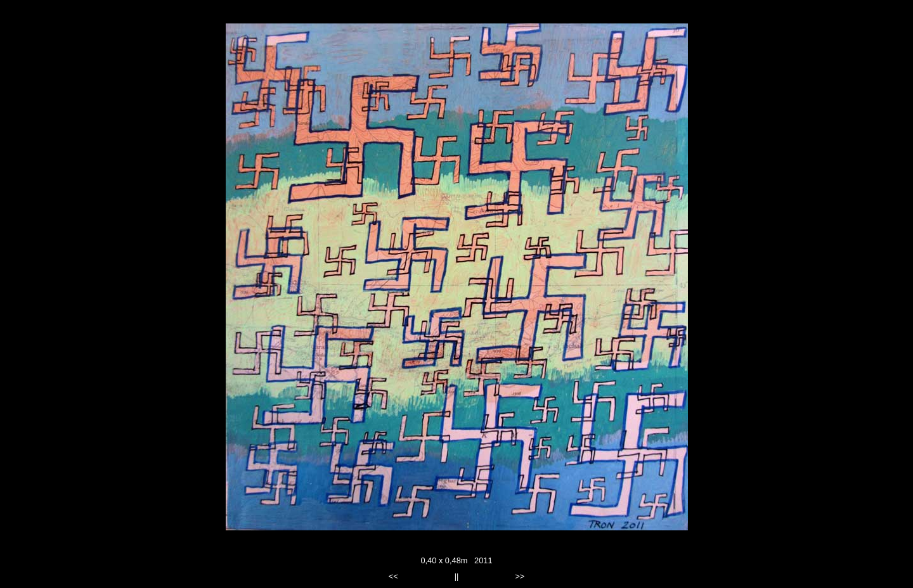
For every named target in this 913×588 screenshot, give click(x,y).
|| (457, 576)
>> (520, 576)
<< (393, 576)
